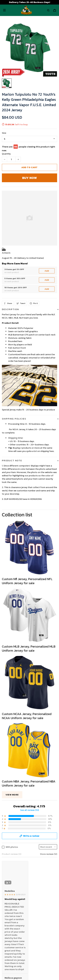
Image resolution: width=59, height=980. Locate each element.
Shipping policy (9, 918)
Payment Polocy (10, 927)
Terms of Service (10, 913)
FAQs (4, 958)
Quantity (6, 154)
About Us (7, 944)
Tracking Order (9, 963)
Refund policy (9, 923)
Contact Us (8, 949)
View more (12, 795)
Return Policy (9, 954)
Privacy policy (9, 908)
